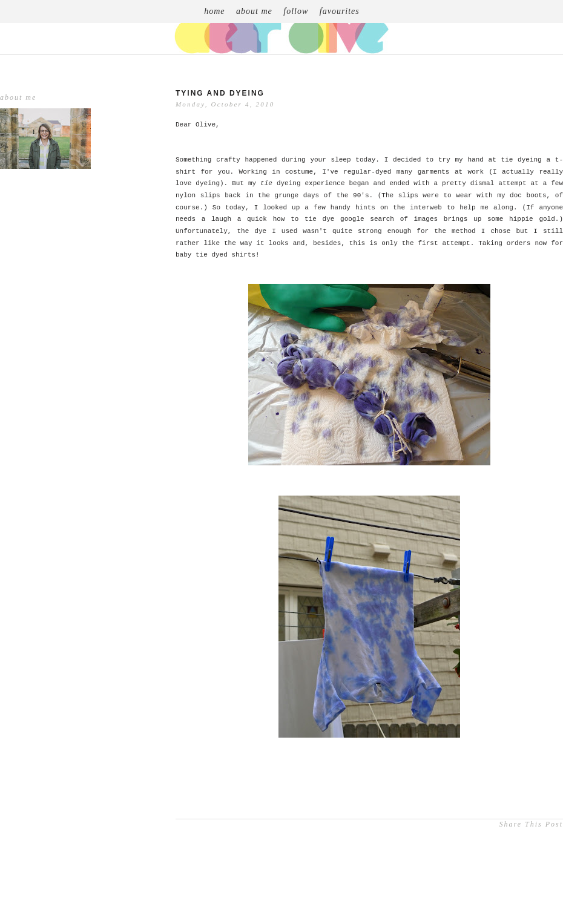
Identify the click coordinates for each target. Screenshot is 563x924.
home (214, 11)
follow (296, 11)
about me (254, 11)
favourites (340, 11)
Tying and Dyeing (220, 93)
